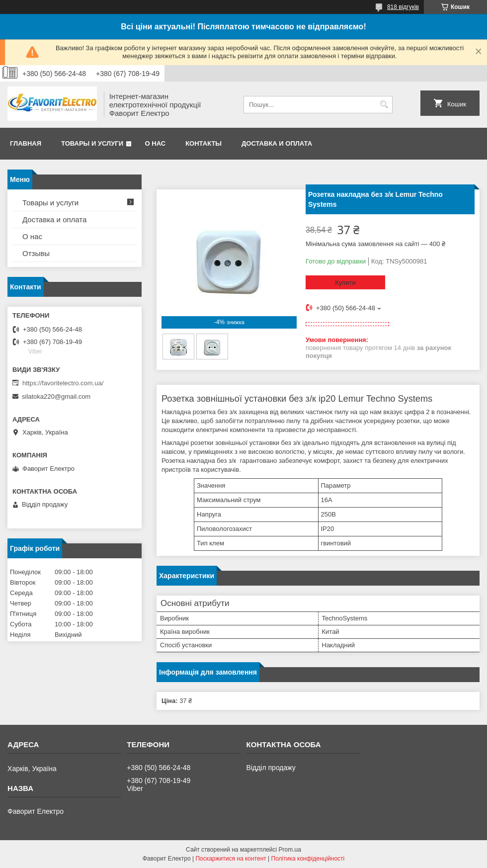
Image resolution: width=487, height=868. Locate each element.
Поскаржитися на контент (231, 859)
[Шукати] (384, 105)
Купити (345, 283)
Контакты (203, 143)
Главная (26, 143)
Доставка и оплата (277, 143)
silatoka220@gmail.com (56, 396)
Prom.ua (290, 850)
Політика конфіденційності (308, 859)
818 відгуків (403, 7)
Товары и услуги (92, 143)
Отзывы (36, 253)
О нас (156, 143)
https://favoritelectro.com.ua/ (63, 383)
